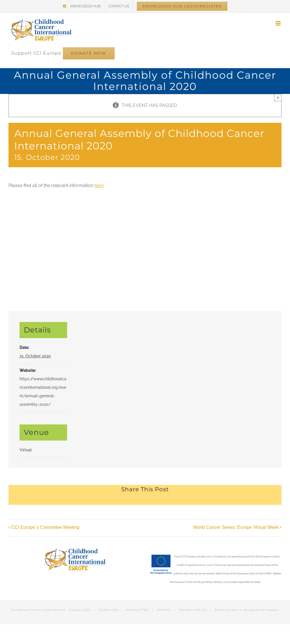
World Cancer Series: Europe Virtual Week (236, 528)
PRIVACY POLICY (193, 610)
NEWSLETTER (137, 610)
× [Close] (278, 97)
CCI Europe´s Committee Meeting (45, 528)
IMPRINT (164, 610)
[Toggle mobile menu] (279, 23)
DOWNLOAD (109, 610)
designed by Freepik (261, 610)
